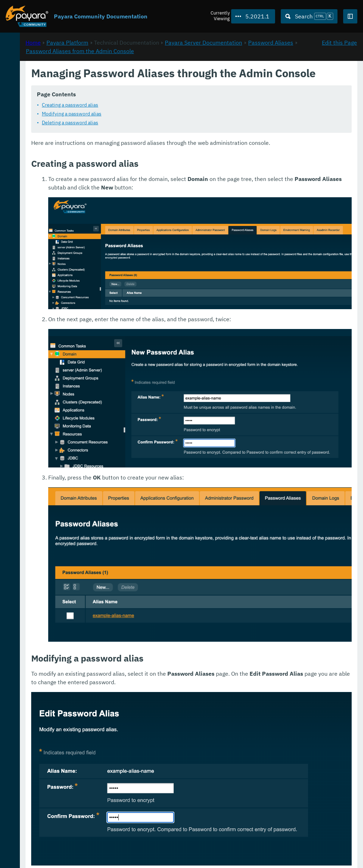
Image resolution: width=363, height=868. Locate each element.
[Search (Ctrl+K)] (309, 16)
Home (127, 75)
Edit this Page (339, 75)
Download (88, 841)
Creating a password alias (164, 127)
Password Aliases (188, 83)
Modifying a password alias (166, 136)
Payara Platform (28, 71)
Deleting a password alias (164, 144)
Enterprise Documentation (69, 855)
